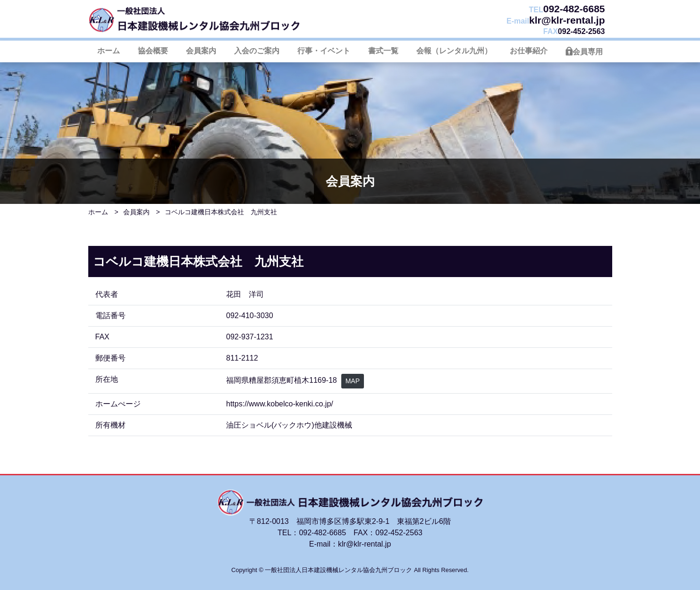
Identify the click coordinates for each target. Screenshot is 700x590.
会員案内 (201, 51)
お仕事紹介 (529, 51)
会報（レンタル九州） (454, 51)
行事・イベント (324, 51)
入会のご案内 (257, 51)
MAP (353, 381)
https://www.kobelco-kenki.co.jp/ (280, 404)
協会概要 (153, 51)
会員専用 (588, 52)
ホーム (109, 51)
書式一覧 (383, 51)
